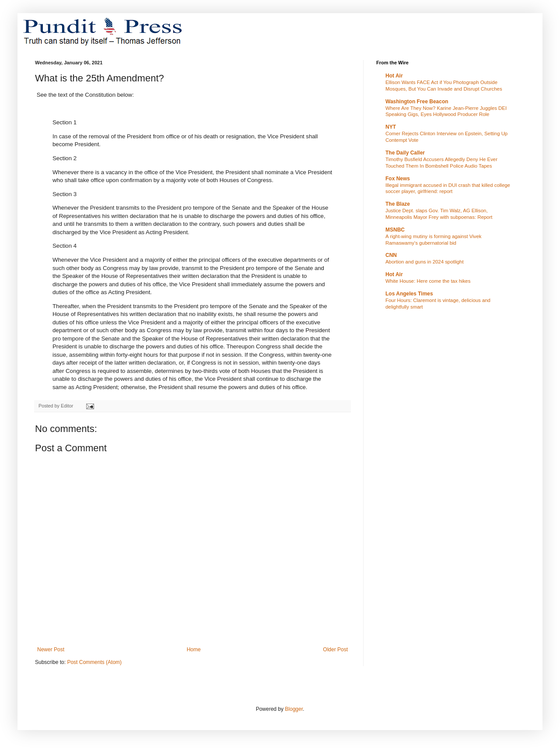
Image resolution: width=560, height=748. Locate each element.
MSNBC (395, 230)
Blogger (294, 709)
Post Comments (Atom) (94, 662)
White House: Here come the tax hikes (428, 281)
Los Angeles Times (409, 294)
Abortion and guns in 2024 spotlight (425, 262)
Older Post (335, 650)
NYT (391, 127)
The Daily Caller (405, 153)
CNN (391, 255)
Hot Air (394, 76)
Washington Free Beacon (417, 102)
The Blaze (398, 204)
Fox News (398, 179)
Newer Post (51, 650)
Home (194, 650)
